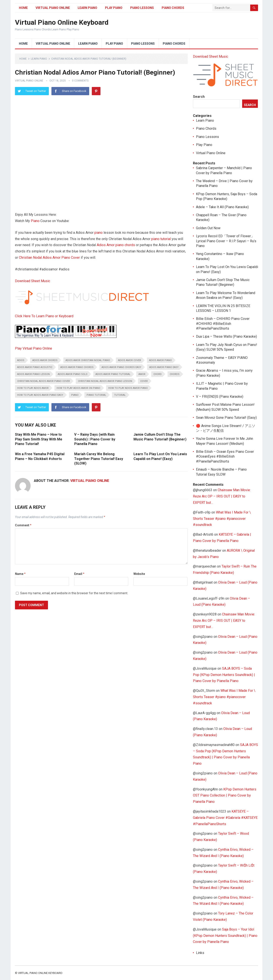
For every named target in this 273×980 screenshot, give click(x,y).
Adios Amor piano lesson (33, 374)
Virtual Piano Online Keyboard (62, 22)
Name (20, 574)
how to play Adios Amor (33, 388)
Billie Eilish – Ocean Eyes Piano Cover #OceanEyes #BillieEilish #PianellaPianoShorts (225, 456)
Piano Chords (173, 8)
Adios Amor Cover (130, 360)
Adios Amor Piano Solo (73, 374)
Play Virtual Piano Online (34, 348)
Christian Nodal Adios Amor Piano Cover (49, 258)
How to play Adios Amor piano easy (40, 395)
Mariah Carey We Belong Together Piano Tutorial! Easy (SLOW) (99, 459)
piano (99, 233)
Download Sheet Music (33, 281)
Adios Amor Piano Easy (164, 367)
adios (21, 360)
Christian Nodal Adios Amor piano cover (44, 381)
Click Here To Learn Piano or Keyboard (44, 316)
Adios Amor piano (160, 360)
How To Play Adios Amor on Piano (78, 388)
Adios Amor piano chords (116, 245)
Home (23, 8)
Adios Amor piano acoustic (35, 367)
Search (199, 97)
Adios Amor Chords (45, 360)
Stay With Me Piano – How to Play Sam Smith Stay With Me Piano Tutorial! (39, 439)
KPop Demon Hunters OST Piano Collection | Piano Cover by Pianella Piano (225, 796)
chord (158, 374)
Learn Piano (87, 8)
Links (200, 953)
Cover (144, 381)
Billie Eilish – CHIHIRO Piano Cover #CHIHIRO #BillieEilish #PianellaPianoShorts (223, 324)
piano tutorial (96, 395)
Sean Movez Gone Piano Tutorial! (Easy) (226, 418)
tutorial (166, 239)
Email (79, 574)
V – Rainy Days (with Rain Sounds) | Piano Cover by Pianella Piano (95, 439)
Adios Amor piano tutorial (113, 374)
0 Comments (80, 81)
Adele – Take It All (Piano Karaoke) (222, 207)
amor (142, 374)
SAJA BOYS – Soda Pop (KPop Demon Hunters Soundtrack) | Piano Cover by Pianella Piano (224, 675)
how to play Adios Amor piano (128, 388)
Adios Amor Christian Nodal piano (88, 360)
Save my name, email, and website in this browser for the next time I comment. (74, 593)
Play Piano (114, 8)
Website (139, 574)
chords (175, 374)
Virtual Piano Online (53, 8)
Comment (23, 525)
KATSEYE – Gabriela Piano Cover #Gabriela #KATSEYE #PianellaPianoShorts (225, 818)
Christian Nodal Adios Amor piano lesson (105, 381)
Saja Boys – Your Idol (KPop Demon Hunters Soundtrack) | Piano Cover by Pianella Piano (225, 936)
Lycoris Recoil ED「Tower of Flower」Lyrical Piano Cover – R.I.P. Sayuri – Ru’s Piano (226, 241)
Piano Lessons (142, 8)
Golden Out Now (208, 228)
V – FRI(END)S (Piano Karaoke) (220, 397)
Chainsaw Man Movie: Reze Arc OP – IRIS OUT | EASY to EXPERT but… (222, 496)
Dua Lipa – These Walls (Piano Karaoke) (226, 336)
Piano (35, 221)
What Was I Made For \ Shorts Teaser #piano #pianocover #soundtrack (222, 519)
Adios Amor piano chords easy (121, 367)
